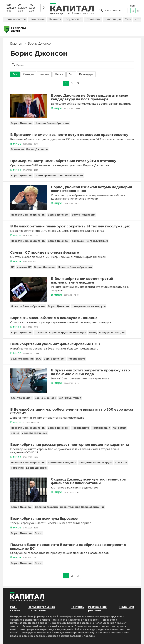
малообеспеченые (34, 433)
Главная (16, 44)
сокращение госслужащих (90, 241)
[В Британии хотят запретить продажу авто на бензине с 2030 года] (29, 392)
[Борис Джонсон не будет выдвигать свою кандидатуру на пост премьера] (29, 117)
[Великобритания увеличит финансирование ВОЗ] (72, 344)
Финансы (55, 19)
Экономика (37, 19)
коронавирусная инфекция (68, 332)
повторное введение (62, 462)
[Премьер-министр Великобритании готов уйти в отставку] (72, 161)
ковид (93, 332)
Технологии (93, 19)
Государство (73, 19)
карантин (17, 468)
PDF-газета (15, 609)
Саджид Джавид (46, 507)
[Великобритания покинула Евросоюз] (72, 519)
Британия (17, 149)
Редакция (127, 607)
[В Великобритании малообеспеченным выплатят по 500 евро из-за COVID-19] (72, 411)
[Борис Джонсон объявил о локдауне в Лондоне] (72, 318)
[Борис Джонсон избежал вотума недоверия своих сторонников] (29, 209)
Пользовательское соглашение (41, 609)
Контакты (78, 607)
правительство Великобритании (82, 507)
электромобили (22, 398)
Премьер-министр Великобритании (59, 175)
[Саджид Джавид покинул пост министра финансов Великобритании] (29, 501)
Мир (128, 19)
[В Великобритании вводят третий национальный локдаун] (29, 301)
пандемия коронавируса (89, 306)
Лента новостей (15, 19)
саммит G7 (24, 267)
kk (139, 11)
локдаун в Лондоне (112, 332)
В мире (56, 108)
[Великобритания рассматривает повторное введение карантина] (72, 445)
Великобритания (22, 359)
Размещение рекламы (97, 609)
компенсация (101, 428)
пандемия (119, 428)
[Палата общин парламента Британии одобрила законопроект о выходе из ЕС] (72, 547)
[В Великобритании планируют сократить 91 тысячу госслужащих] (72, 226)
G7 (13, 267)
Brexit (39, 533)
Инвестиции (113, 19)
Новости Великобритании (52, 123)
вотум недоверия (84, 215)
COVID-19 (41, 332)
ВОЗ (39, 359)
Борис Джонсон (22, 123)
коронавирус (77, 359)
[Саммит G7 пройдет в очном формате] (72, 253)
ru (133, 11)
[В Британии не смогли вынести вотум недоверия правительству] (72, 135)
